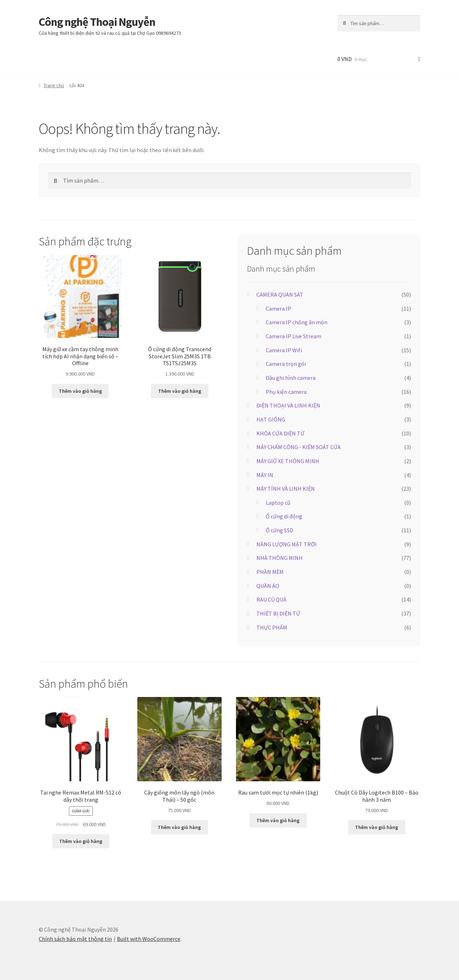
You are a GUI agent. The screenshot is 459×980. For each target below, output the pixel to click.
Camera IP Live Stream (294, 336)
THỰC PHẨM (272, 627)
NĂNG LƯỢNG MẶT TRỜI (287, 544)
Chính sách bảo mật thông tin (75, 939)
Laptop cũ (278, 503)
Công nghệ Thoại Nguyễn (97, 22)
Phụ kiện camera (286, 392)
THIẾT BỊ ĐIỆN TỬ (278, 613)
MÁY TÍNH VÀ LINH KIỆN (286, 489)
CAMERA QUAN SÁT (280, 295)
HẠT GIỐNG (271, 419)
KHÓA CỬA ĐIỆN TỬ (280, 433)
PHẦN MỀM (270, 572)
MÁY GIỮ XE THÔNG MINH (288, 461)
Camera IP (278, 308)
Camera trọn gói (286, 364)
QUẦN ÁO (268, 586)
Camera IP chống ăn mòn (297, 322)
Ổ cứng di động (284, 516)
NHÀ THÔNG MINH (280, 558)
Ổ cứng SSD (280, 530)
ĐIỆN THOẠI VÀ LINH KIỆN (288, 405)
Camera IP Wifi (284, 350)
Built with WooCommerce (149, 939)
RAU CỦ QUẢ (271, 599)
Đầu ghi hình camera (291, 378)
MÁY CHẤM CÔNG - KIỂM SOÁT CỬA (299, 447)
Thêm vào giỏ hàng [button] (80, 391)
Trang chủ (54, 85)
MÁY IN (265, 475)
